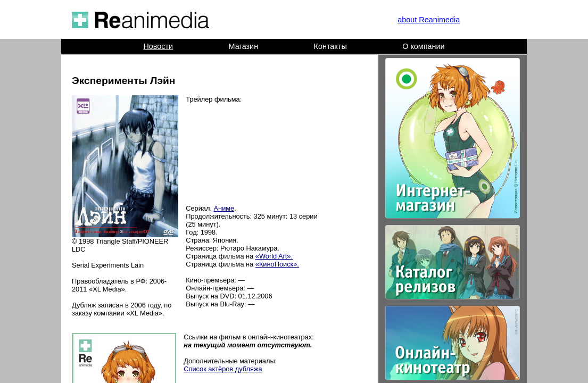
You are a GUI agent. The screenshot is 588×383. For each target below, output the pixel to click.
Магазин (244, 46)
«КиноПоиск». (277, 264)
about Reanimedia (429, 20)
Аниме (224, 208)
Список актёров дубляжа (223, 369)
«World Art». (274, 256)
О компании (423, 46)
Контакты (330, 46)
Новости (158, 46)
